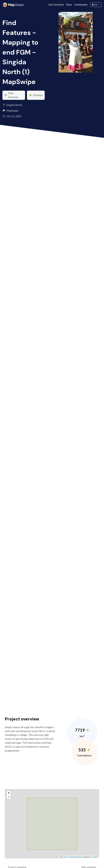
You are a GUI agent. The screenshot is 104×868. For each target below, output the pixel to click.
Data (69, 5)
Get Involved (56, 5)
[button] (9, 793)
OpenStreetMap (76, 857)
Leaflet (64, 857)
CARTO (95, 857)
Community (81, 5)
